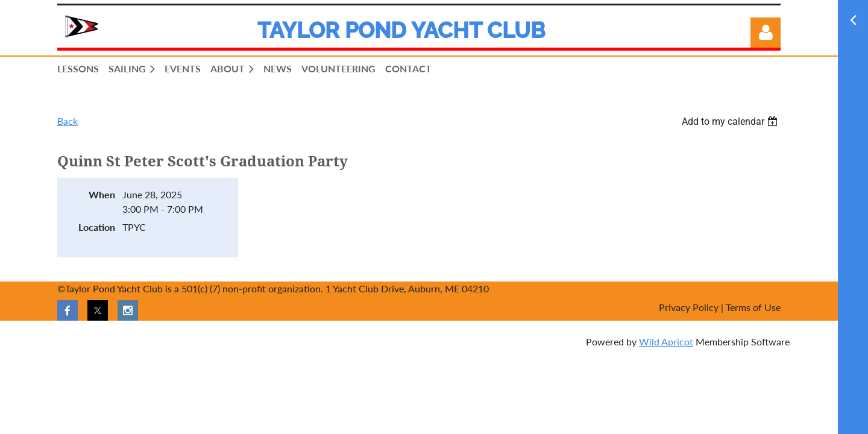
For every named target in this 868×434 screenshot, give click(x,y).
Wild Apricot (666, 341)
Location (97, 227)
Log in (766, 33)
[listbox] (731, 121)
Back (68, 121)
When (102, 194)
